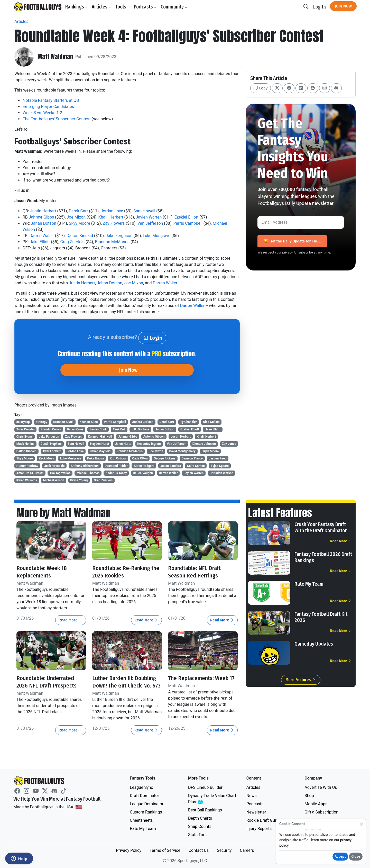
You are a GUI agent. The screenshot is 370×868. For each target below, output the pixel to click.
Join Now (343, 6)
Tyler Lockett (51, 451)
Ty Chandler (189, 422)
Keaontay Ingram (149, 444)
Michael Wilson (53, 480)
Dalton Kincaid (80, 236)
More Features (301, 680)
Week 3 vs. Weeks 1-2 (42, 113)
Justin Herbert (43, 211)
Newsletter (256, 812)
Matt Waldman (56, 57)
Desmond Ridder (116, 466)
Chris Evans (25, 437)
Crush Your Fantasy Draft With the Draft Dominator (321, 527)
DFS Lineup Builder (205, 787)
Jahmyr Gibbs (41, 217)
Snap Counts (200, 826)
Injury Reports (259, 829)
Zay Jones (229, 444)
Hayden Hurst (100, 444)
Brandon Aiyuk (63, 422)
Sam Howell (144, 211)
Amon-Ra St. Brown (30, 473)
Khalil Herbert (111, 217)
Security (224, 850)
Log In (319, 7)
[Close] (361, 824)
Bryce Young (79, 480)
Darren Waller (42, 236)
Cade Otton (140, 458)
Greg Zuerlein (72, 242)
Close (356, 857)
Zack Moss (46, 458)
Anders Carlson (143, 422)
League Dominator (147, 804)
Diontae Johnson (204, 444)
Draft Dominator (144, 796)
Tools (123, 7)
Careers (247, 850)
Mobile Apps (316, 804)
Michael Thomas (88, 473)
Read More (71, 620)
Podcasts (146, 7)
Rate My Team (309, 584)
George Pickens (165, 458)
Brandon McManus (112, 242)
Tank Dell (119, 429)
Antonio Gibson (154, 437)
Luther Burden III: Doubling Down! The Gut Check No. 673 (127, 685)
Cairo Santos (196, 466)
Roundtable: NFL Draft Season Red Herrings (197, 572)
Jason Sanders (171, 466)
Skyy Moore (80, 223)
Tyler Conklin (26, 429)
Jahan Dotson (44, 223)
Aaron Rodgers (144, 466)
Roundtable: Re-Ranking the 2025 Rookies (124, 572)
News (252, 796)
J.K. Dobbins (140, 429)
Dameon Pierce (192, 458)
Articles (102, 7)
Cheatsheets (141, 820)
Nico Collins (211, 422)
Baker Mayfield (100, 451)
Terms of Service (165, 850)
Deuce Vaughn (143, 473)
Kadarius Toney (116, 473)
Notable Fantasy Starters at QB (51, 100)
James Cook (98, 429)
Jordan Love (112, 211)
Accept (340, 857)
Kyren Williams (27, 480)
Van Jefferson (150, 223)
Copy (261, 88)
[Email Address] (301, 222)
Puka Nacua (95, 458)
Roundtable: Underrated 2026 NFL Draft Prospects (49, 682)
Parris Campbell (188, 223)
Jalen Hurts (123, 444)
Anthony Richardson (85, 466)
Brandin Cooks (51, 429)
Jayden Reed (218, 458)
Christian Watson (221, 473)
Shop (309, 796)
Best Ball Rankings (205, 810)
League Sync (141, 787)
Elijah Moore (210, 451)
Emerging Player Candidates (48, 107)
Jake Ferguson (119, 236)
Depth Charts (200, 818)
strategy (41, 422)
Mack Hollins (25, 444)
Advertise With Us (321, 787)
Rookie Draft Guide (263, 820)
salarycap (23, 422)
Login (152, 338)
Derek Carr (78, 211)
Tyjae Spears (220, 466)
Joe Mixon (76, 217)
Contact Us (199, 850)
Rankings (77, 7)
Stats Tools (198, 835)
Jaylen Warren (149, 217)
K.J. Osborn (118, 458)
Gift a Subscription (321, 812)
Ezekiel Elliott (186, 217)
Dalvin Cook (75, 429)
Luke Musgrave (157, 236)
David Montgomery (182, 451)
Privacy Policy (129, 850)
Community (175, 7)
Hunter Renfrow (27, 466)
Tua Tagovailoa (60, 473)
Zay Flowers (114, 223)
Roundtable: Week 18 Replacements (43, 572)
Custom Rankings (146, 812)
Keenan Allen (89, 422)
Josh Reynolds (54, 466)
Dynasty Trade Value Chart (212, 799)
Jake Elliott (40, 242)
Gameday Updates (314, 644)
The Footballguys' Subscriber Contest (57, 119)
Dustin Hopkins (51, 444)
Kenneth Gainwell (100, 437)
